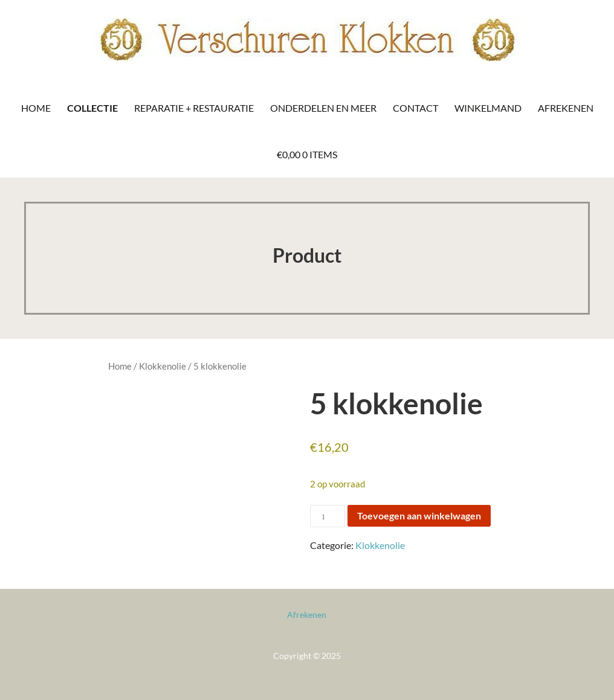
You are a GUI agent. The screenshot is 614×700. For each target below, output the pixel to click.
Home (36, 108)
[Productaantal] (328, 516)
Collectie (92, 108)
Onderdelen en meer (323, 108)
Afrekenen (566, 108)
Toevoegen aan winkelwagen (419, 515)
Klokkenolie (163, 366)
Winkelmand (488, 108)
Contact (415, 108)
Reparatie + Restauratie (194, 108)
